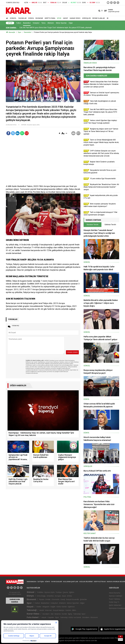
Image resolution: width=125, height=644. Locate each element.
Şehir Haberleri (115, 605)
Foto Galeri (33, 617)
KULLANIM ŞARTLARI (71, 582)
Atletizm (51, 23)
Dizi (52, 614)
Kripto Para (50, 18)
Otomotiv (55, 599)
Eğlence (71, 607)
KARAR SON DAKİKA (15, 601)
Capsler (51, 617)
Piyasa (42, 599)
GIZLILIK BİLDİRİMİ (86, 582)
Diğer (71, 23)
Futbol (19, 23)
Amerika (50, 596)
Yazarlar (22, 18)
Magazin (46, 607)
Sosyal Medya (59, 610)
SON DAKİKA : (11, 28)
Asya (64, 596)
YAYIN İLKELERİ (56, 582)
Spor (59, 18)
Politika (40, 592)
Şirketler (83, 599)
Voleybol (36, 23)
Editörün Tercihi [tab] (110, 225)
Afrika (69, 596)
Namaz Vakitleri (115, 596)
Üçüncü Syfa (49, 592)
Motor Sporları (61, 23)
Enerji (63, 599)
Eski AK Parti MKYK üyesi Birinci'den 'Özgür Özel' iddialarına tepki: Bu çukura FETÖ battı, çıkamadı (56, 28)
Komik (64, 614)
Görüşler (86, 18)
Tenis (43, 23)
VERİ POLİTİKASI (100, 582)
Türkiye (59, 592)
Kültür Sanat (62, 607)
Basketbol (27, 23)
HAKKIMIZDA (32, 582)
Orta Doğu (41, 596)
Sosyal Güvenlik (72, 599)
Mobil (42, 610)
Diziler (39, 607)
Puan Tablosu (115, 599)
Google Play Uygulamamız (86, 629)
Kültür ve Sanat (75, 617)
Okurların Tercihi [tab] (92, 225)
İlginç (70, 614)
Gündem (46, 614)
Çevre (65, 592)
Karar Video (75, 18)
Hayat (66, 18)
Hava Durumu (115, 593)
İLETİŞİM (41, 582)
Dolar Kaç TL (114, 602)
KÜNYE (47, 582)
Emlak (48, 599)
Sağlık (53, 607)
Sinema (58, 614)
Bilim (74, 610)
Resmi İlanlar (99, 18)
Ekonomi (39, 18)
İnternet (48, 610)
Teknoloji (32, 610)
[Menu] (107, 18)
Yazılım (68, 610)
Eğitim (72, 592)
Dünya (31, 18)
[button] (60, 133)
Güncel (13, 18)
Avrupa (58, 596)
